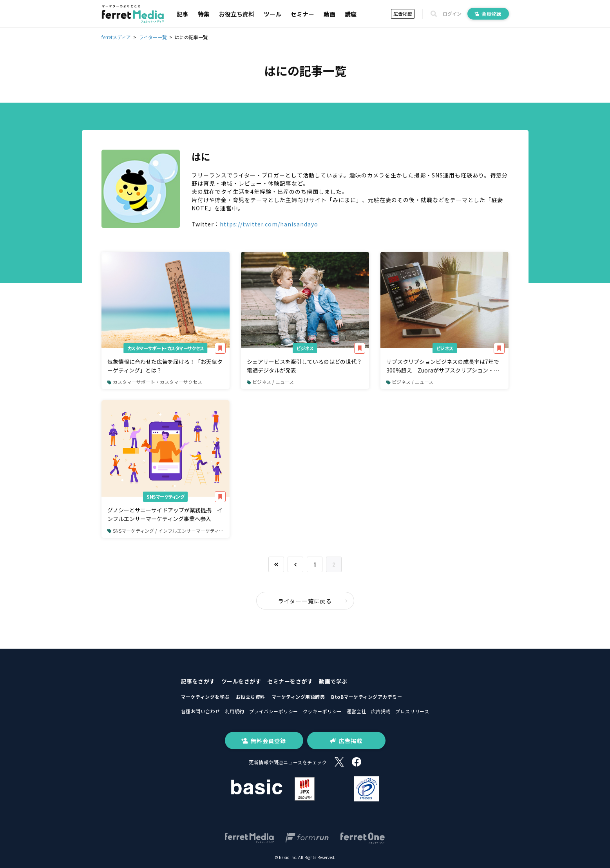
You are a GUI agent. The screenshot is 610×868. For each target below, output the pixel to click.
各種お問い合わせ (201, 711)
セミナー (302, 14)
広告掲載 (403, 14)
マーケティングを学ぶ (205, 697)
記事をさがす (198, 681)
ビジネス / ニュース (270, 382)
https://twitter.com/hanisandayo (269, 224)
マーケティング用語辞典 (298, 697)
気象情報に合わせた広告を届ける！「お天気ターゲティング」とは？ (165, 366)
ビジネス (305, 348)
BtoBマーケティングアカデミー (367, 697)
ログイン (452, 14)
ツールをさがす (241, 681)
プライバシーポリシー (274, 711)
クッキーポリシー (322, 711)
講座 (351, 14)
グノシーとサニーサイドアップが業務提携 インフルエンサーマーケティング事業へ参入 (165, 514)
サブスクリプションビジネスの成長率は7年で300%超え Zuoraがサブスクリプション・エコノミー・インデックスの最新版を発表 (443, 366)
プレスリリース (412, 711)
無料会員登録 (264, 741)
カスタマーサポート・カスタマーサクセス (166, 348)
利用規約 (235, 711)
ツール (272, 14)
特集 (204, 14)
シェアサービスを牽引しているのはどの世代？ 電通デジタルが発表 (304, 366)
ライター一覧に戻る (313, 601)
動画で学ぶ (333, 681)
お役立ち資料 (237, 14)
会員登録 (488, 14)
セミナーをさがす (290, 681)
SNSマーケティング (165, 496)
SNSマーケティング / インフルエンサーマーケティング (168, 531)
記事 (183, 14)
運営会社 (357, 711)
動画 (329, 14)
